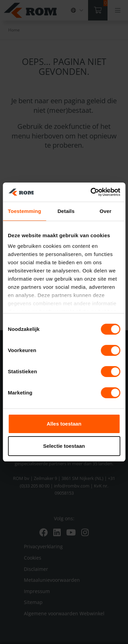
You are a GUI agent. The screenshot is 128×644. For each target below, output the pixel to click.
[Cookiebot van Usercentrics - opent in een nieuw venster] (91, 192)
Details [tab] (66, 211)
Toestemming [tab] (25, 211)
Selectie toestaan (64, 446)
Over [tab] (106, 211)
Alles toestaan (64, 424)
